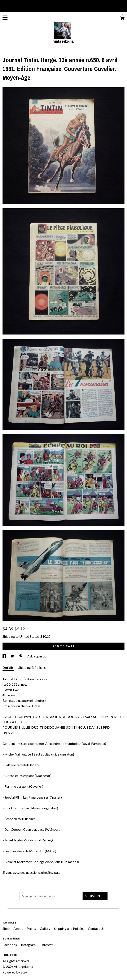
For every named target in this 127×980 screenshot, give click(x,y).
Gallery (45, 928)
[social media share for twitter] (13, 656)
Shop (6, 928)
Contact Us (96, 928)
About (18, 928)
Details (8, 667)
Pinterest (46, 945)
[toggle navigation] (5, 18)
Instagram (29, 945)
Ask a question (38, 656)
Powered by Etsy (15, 972)
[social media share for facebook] (5, 656)
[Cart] (122, 19)
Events (32, 928)
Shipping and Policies (69, 928)
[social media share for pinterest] (21, 656)
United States (29, 636)
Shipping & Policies (32, 667)
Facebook (10, 945)
